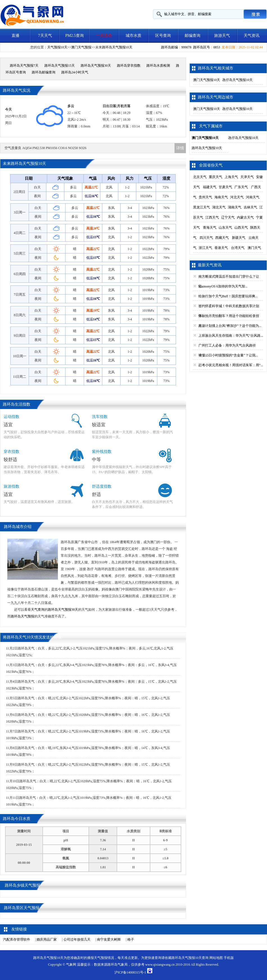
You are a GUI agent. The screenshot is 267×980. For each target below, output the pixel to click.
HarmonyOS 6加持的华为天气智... (223, 286)
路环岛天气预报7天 (24, 66)
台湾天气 (238, 248)
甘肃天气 (225, 187)
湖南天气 (235, 207)
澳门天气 (254, 248)
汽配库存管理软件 (17, 939)
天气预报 (101, 958)
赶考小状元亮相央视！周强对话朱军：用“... (231, 365)
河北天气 (237, 197)
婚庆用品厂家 (47, 939)
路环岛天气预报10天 (117, 47)
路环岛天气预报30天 (96, 66)
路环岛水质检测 (158, 66)
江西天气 (212, 217)
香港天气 (221, 248)
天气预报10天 (57, 47)
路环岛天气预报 (22, 616)
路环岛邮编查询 (44, 72)
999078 (186, 47)
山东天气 (225, 228)
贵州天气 (205, 197)
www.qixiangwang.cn (160, 965)
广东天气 (241, 187)
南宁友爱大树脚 (109, 939)
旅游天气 (222, 36)
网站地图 (216, 958)
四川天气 (206, 238)
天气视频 (15, 50)
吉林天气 (250, 207)
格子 (131, 939)
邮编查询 (193, 36)
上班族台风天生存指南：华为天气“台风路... (231, 336)
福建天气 (210, 187)
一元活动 (104, 36)
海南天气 (221, 197)
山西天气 (241, 228)
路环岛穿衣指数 (129, 66)
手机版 (229, 958)
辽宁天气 (228, 217)
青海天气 (210, 228)
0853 (217, 47)
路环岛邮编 (169, 47)
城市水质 (133, 36)
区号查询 (163, 36)
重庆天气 (216, 177)
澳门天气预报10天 (207, 80)
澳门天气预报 (81, 47)
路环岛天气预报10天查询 (190, 958)
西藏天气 (222, 238)
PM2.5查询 (74, 36)
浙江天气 (205, 248)
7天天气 (45, 36)
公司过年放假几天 (77, 939)
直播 (15, 36)
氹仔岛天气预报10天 (237, 80)
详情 (180, 148)
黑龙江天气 (202, 207)
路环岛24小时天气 (75, 72)
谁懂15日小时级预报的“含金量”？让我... (228, 355)
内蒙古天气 (245, 217)
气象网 (71, 965)
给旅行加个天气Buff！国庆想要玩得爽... (228, 296)
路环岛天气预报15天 (60, 66)
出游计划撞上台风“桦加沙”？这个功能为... (230, 326)
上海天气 (231, 177)
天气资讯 (252, 36)
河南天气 (253, 197)
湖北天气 (219, 207)
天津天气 (247, 177)
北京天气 (200, 177)
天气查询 (38, 610)
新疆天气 (239, 238)
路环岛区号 (202, 47)
